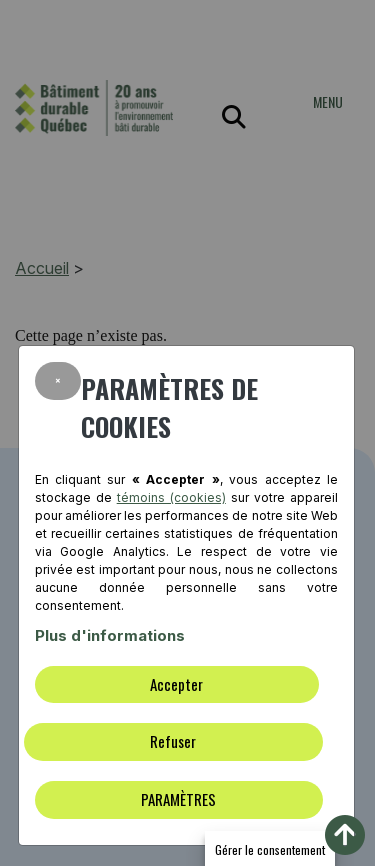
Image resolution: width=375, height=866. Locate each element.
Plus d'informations (110, 635)
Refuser (173, 741)
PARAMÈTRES (178, 799)
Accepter (176, 684)
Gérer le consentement (270, 849)
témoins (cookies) (171, 497)
